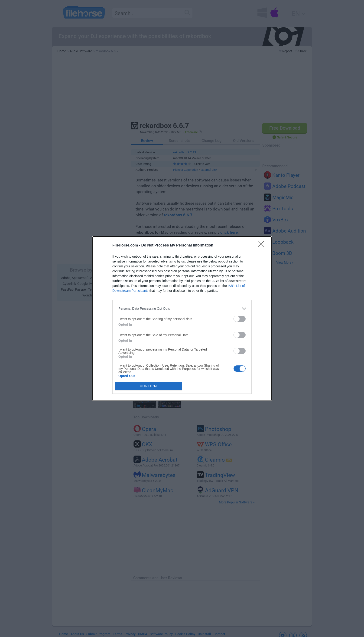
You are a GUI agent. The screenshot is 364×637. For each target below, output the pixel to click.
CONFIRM (148, 386)
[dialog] (182, 319)
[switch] (240, 319)
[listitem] (182, 309)
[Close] (262, 246)
